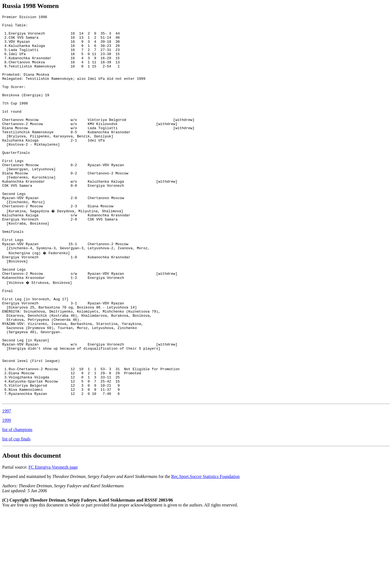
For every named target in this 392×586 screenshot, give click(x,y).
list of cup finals (16, 513)
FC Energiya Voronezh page (53, 541)
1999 (7, 494)
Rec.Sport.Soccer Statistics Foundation (205, 550)
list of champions (17, 504)
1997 (7, 485)
